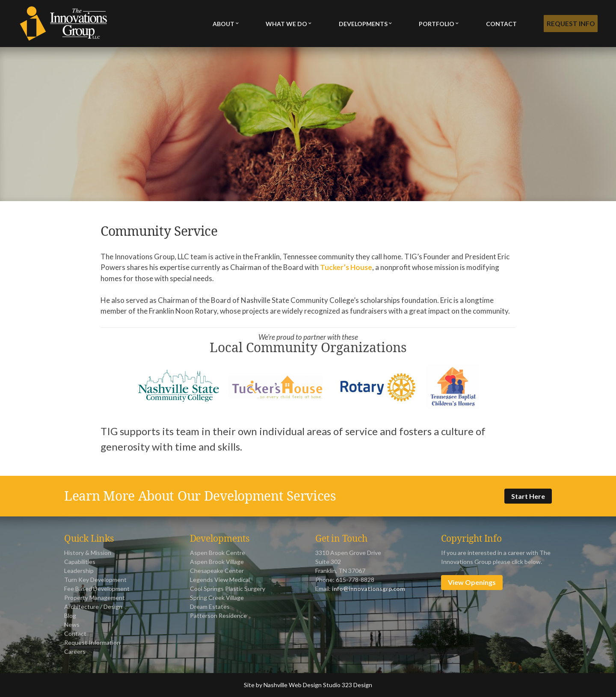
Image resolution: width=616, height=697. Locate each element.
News (72, 624)
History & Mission (88, 553)
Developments (362, 24)
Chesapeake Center (217, 571)
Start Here (528, 496)
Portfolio (435, 24)
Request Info (570, 24)
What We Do (286, 24)
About (224, 24)
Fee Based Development (97, 589)
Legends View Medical (220, 580)
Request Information (92, 642)
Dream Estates (210, 607)
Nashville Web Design (293, 685)
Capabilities (80, 562)
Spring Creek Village (217, 598)
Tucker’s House (346, 267)
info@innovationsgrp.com (369, 589)
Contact (499, 24)
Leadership (79, 571)
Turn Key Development (95, 580)
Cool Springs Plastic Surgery (228, 589)
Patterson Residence (218, 615)
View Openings (472, 582)
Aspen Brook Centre (218, 553)
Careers (75, 651)
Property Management (95, 598)
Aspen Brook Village (217, 562)
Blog (70, 615)
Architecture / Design (93, 607)
